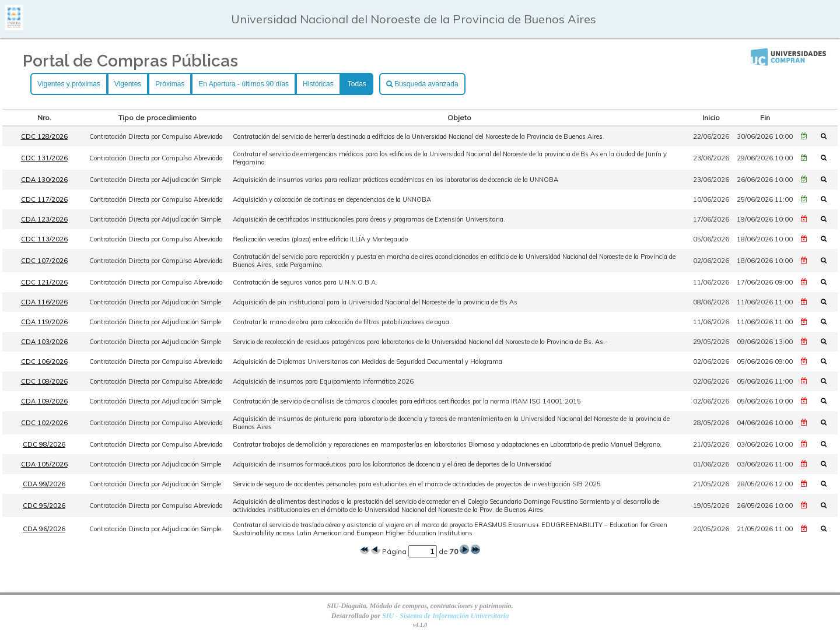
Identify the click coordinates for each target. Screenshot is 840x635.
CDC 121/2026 (44, 282)
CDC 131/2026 (44, 158)
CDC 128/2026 (44, 136)
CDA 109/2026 (44, 401)
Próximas (170, 84)
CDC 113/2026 (44, 239)
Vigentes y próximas (69, 84)
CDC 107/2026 (44, 261)
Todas (357, 84)
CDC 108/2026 (44, 381)
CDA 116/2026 (44, 302)
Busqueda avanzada (422, 84)
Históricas (318, 84)
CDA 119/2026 (44, 322)
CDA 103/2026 (44, 342)
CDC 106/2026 (44, 362)
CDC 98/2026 (44, 444)
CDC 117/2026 (44, 199)
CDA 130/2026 (44, 180)
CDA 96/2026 (44, 529)
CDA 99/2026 (44, 484)
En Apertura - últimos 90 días (244, 84)
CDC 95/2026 (44, 506)
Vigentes (128, 84)
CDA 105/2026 (44, 464)
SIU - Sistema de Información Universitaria (445, 616)
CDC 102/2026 (44, 423)
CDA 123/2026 (44, 219)
